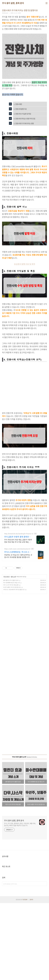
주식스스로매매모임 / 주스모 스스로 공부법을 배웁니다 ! (18, 629)
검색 (45, 961)
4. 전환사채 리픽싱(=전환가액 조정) (24, 146)
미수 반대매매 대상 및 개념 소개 (11, 660)
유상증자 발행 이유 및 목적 (25, 341)
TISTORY (25, 977)
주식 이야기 (7, 654)
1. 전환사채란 (18, 132)
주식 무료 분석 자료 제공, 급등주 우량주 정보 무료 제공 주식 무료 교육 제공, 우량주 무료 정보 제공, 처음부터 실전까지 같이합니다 (18, 618)
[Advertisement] (24, 28)
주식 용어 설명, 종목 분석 (13, 3)
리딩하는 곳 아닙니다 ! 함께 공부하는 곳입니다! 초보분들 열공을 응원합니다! (18, 633)
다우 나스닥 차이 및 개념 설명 (11, 662)
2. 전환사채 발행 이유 (20, 137)
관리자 (31, 977)
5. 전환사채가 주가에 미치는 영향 (24, 151)
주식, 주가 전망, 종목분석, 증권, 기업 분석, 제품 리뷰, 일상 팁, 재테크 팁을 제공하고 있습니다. (20, 901)
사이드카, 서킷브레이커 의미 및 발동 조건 (14, 667)
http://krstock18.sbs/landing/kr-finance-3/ (19, 611)
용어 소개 (13, 654)
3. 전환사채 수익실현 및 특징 (22, 141)
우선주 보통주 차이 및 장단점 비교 (12, 664)
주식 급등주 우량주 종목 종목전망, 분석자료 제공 (18, 614)
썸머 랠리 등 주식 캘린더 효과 (11, 657)
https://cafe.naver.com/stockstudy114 (17, 626)
